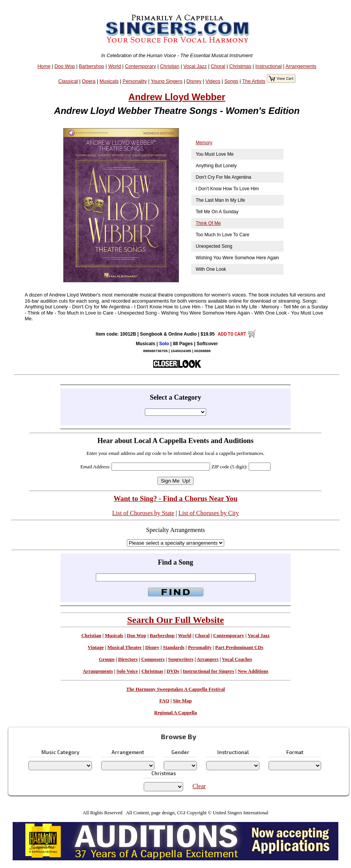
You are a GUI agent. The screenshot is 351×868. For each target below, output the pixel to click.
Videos (213, 81)
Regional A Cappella (175, 713)
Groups (107, 659)
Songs (231, 81)
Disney (194, 81)
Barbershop (92, 66)
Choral (218, 66)
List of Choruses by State (143, 513)
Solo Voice (127, 671)
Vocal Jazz (195, 66)
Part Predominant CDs (239, 647)
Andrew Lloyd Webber (177, 97)
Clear (199, 786)
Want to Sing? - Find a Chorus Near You (175, 498)
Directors (128, 659)
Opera (89, 81)
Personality (135, 81)
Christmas (240, 66)
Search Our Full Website (176, 620)
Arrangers (207, 659)
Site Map (182, 701)
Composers (153, 659)
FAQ (164, 701)
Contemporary (140, 66)
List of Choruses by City (209, 513)
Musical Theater (124, 647)
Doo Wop (65, 66)
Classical (68, 81)
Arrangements (301, 66)
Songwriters (181, 659)
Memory (204, 143)
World (114, 66)
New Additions (253, 671)
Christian (170, 66)
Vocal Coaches (237, 659)
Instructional (268, 66)
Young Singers (166, 81)
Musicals (109, 81)
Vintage (96, 647)
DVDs (173, 671)
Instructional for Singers (208, 671)
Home (44, 66)
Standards (174, 647)
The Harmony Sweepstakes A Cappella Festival (175, 689)
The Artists (254, 81)
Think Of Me (208, 223)
